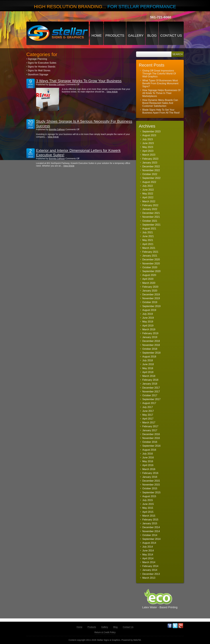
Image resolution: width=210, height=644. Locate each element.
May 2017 (148, 415)
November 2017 (151, 392)
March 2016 (149, 469)
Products (115, 36)
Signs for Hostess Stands (42, 67)
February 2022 (150, 205)
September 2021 (151, 225)
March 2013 (149, 578)
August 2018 (149, 357)
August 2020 (149, 275)
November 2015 (151, 485)
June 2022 (148, 190)
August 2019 (149, 310)
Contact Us (171, 36)
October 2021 (150, 221)
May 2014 (148, 555)
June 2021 (148, 236)
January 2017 (150, 430)
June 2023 (148, 143)
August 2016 (149, 450)
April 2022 (148, 197)
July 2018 (148, 360)
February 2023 (150, 159)
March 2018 (149, 376)
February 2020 (150, 287)
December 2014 (151, 527)
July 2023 (148, 139)
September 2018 (151, 353)
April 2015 (148, 512)
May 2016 (148, 461)
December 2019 (151, 294)
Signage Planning (37, 59)
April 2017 (148, 419)
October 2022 (150, 174)
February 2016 (150, 473)
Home (97, 36)
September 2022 (151, 178)
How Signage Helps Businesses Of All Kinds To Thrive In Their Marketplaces (161, 93)
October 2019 (150, 302)
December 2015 (151, 481)
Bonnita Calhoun (57, 84)
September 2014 (151, 539)
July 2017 (148, 407)
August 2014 (149, 543)
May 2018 (148, 368)
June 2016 (148, 458)
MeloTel (137, 640)
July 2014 (148, 547)
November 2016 (151, 438)
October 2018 (150, 349)
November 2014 (151, 531)
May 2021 (148, 240)
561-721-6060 (161, 17)
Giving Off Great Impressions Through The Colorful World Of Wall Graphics (159, 74)
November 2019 (151, 298)
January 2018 (150, 384)
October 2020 (150, 267)
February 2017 (150, 426)
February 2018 (150, 380)
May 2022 (148, 194)
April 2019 (148, 326)
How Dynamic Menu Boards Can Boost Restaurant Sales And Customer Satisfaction (160, 103)
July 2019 (148, 314)
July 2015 (148, 500)
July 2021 (148, 232)
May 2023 (148, 147)
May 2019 (148, 322)
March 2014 (149, 562)
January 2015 (150, 523)
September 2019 (151, 306)
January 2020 (150, 291)
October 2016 (150, 442)
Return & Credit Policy (105, 632)
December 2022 (151, 166)
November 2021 (151, 217)
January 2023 (150, 163)
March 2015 (149, 516)
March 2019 (149, 329)
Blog (152, 36)
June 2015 (148, 504)
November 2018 (151, 345)
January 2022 (150, 209)
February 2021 (150, 252)
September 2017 (151, 399)
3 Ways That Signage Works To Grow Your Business (79, 81)
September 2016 (151, 446)
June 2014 (148, 551)
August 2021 (149, 229)
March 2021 (149, 248)
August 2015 (149, 496)
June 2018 (148, 364)
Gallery (136, 36)
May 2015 (148, 508)
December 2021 (151, 213)
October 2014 (150, 535)
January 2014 (150, 570)
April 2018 (148, 372)
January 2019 (150, 337)
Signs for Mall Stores (39, 70)
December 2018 (151, 341)
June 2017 (148, 411)
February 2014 (150, 566)
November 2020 (151, 264)
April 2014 (148, 558)
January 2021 (150, 256)
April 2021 (148, 244)
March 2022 (149, 201)
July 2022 (148, 186)
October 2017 (150, 395)
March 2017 (149, 423)
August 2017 (149, 403)
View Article (112, 92)
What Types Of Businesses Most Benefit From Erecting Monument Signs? (160, 83)
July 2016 (148, 454)
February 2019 (150, 333)
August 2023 (149, 135)
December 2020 (151, 260)
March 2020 (149, 283)
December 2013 (151, 574)
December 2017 (151, 388)
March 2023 (149, 155)
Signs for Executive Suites (42, 63)
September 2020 (151, 271)
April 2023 (148, 151)
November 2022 (151, 170)
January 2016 (150, 477)
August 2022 (149, 182)
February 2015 (150, 520)
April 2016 (148, 465)
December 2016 (151, 434)
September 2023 (151, 131)
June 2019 (148, 318)
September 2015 (151, 492)
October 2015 (150, 488)
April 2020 (148, 279)
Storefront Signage (38, 74)
